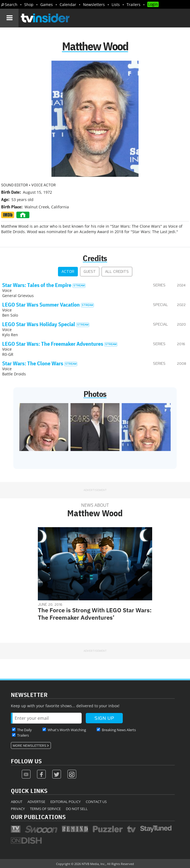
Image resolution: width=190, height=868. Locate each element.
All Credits (117, 272)
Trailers (134, 4)
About (17, 802)
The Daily (24, 730)
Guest (90, 272)
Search (11, 4)
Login (153, 4)
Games (47, 4)
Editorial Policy (65, 802)
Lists (116, 4)
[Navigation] (9, 18)
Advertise (36, 802)
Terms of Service (45, 809)
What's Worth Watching (67, 730)
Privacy (18, 809)
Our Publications (38, 817)
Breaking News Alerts (119, 730)
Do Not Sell (77, 809)
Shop (29, 4)
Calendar (68, 4)
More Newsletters (30, 746)
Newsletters (94, 4)
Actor (68, 272)
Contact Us (96, 802)
